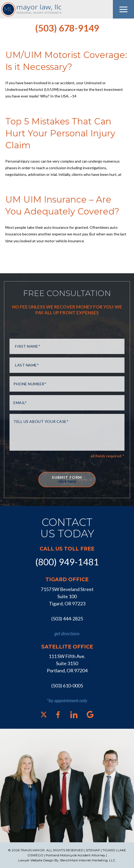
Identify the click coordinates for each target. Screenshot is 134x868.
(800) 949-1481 (67, 562)
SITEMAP (93, 850)
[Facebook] (58, 715)
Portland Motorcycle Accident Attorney (75, 855)
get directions (67, 633)
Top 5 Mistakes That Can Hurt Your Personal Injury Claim (60, 133)
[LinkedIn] (74, 715)
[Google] (90, 714)
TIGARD (109, 850)
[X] (44, 715)
